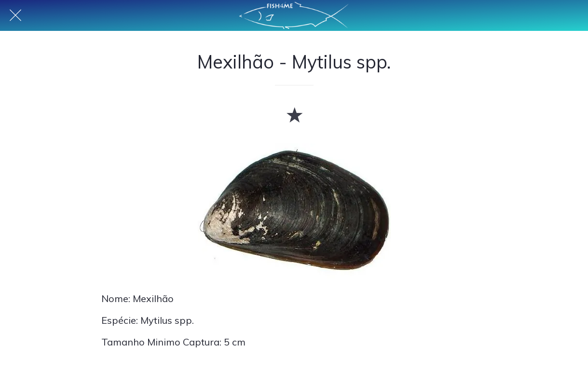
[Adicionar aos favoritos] (294, 114)
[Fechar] (15, 15)
